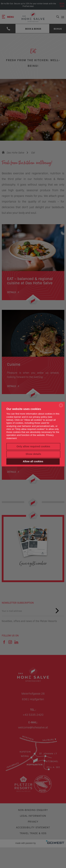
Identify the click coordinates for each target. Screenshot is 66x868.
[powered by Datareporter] (61, 407)
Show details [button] (33, 454)
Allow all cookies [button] (33, 461)
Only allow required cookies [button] (33, 446)
